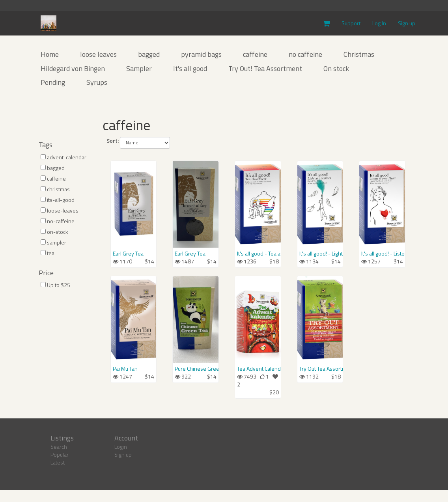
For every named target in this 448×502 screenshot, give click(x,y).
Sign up (407, 23)
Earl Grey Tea (128, 254)
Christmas (359, 54)
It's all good (190, 68)
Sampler (139, 68)
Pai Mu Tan (125, 369)
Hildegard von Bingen (73, 68)
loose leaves (98, 54)
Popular (60, 454)
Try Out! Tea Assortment (265, 68)
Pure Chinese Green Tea (196, 369)
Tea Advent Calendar (258, 369)
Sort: (113, 141)
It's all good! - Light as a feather (320, 254)
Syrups (97, 82)
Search (59, 447)
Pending (53, 82)
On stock (336, 68)
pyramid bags (201, 54)
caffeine (255, 54)
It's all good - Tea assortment (258, 254)
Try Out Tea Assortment (320, 369)
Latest (58, 462)
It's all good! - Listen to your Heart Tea (382, 254)
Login (121, 447)
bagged (149, 54)
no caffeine (305, 54)
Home (50, 54)
